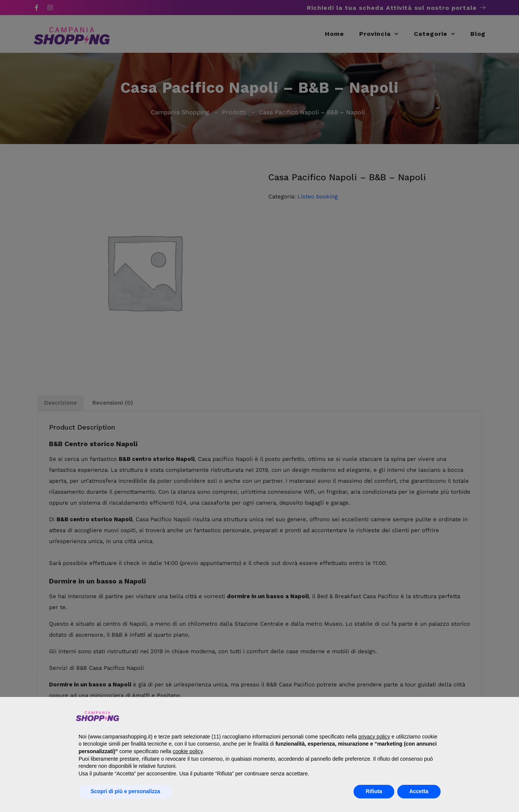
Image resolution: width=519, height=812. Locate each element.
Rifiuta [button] (374, 791)
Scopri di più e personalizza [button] (126, 791)
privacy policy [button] (374, 737)
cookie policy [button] (188, 751)
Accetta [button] (419, 791)
